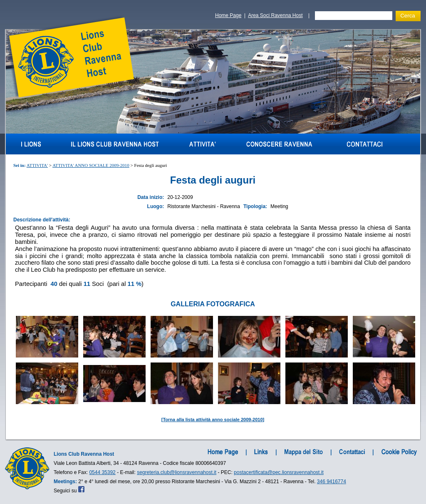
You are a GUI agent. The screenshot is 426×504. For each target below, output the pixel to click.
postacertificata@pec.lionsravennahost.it (279, 472)
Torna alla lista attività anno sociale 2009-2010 (213, 420)
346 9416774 (332, 482)
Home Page (228, 15)
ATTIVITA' (37, 165)
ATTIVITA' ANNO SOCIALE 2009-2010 (91, 165)
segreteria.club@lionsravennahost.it (177, 472)
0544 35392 (102, 472)
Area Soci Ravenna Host (275, 15)
